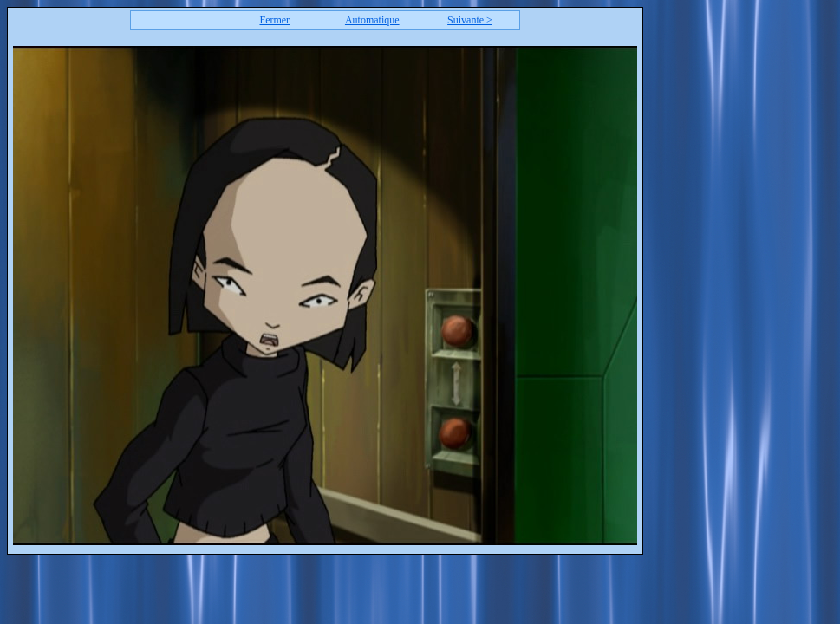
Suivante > (470, 20)
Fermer (274, 20)
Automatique (372, 20)
